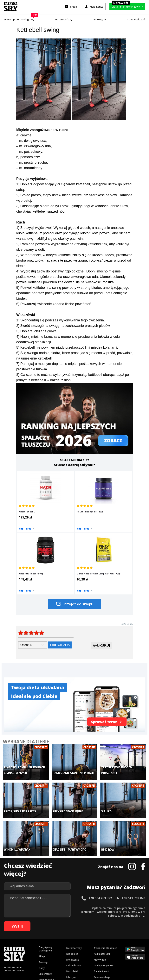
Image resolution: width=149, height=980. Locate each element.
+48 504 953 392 (100, 827)
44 (34, 946)
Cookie (86, 929)
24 (97, 940)
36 (143, 940)
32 (128, 940)
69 (131, 946)
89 (70, 952)
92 (81, 952)
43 (30, 946)
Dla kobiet (72, 882)
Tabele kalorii (101, 900)
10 (42, 940)
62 (104, 946)
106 (69, 957)
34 (135, 940)
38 (10, 946)
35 (139, 940)
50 (57, 946)
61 (100, 946)
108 (80, 957)
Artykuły (99, 19)
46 (42, 946)
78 (27, 952)
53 (69, 946)
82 (43, 952)
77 (23, 952)
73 (8, 952)
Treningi (43, 891)
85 (54, 952)
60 (96, 946)
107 (74, 957)
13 (54, 940)
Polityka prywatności (109, 929)
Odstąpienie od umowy (99, 966)
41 (22, 946)
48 (49, 946)
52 (65, 946)
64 (111, 946)
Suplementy (45, 902)
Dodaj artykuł (35, 929)
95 (93, 952)
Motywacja (100, 888)
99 (109, 952)
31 (124, 940)
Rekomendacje (102, 906)
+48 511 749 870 (133, 827)
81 (39, 952)
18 (73, 940)
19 (77, 940)
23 (93, 940)
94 (89, 952)
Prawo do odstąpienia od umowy (57, 966)
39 (14, 946)
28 (112, 940)
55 (76, 946)
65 (115, 946)
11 (46, 940)
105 (140, 952)
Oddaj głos (60, 585)
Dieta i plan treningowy (20, 18)
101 (119, 952)
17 (69, 940)
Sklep (42, 885)
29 (116, 940)
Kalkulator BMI (102, 882)
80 (35, 952)
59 (92, 946)
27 (108, 940)
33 (132, 940)
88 (66, 952)
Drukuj (102, 586)
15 (62, 940)
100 (113, 952)
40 (18, 946)
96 (97, 952)
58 (88, 946)
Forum (97, 911)
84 (50, 952)
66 (119, 946)
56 (80, 946)
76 (19, 952)
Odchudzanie (74, 894)
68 (127, 946)
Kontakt (72, 929)
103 (130, 952)
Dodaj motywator (104, 894)
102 (124, 952)
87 (62, 952)
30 (120, 940)
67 (123, 946)
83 (47, 952)
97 (101, 952)
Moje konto (73, 888)
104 (135, 952)
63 (107, 946)
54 (73, 946)
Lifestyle (71, 906)
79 (31, 952)
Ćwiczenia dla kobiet (105, 877)
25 (100, 940)
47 (45, 946)
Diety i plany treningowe (45, 877)
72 (142, 946)
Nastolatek (73, 900)
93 (85, 952)
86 (58, 952)
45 (38, 946)
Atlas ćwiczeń (136, 19)
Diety (42, 897)
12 (50, 940)
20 (81, 940)
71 (139, 946)
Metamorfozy (63, 19)
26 (104, 940)
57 (84, 946)
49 (53, 946)
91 (78, 952)
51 (61, 946)
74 (12, 952)
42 (26, 946)
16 (66, 940)
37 (7, 946)
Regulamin (56, 929)
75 (16, 952)
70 (135, 946)
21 (85, 940)
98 (105, 952)
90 (74, 952)
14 (58, 940)
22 (89, 940)
